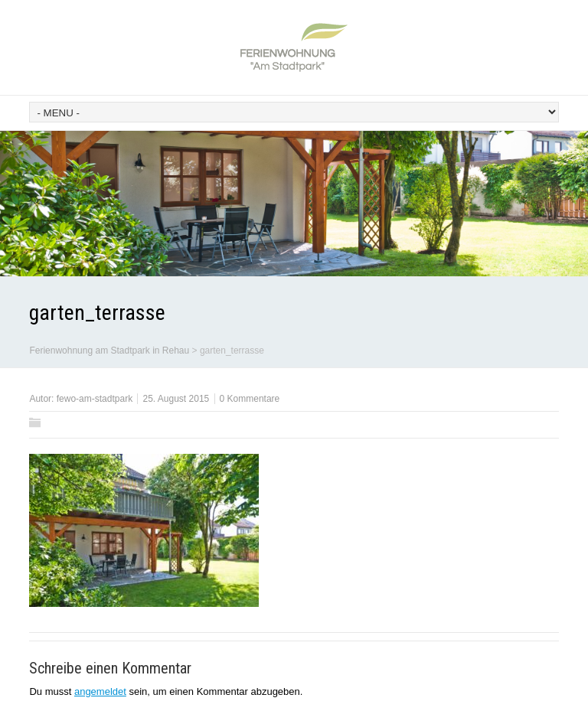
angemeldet (100, 691)
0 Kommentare (250, 399)
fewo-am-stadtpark (95, 399)
